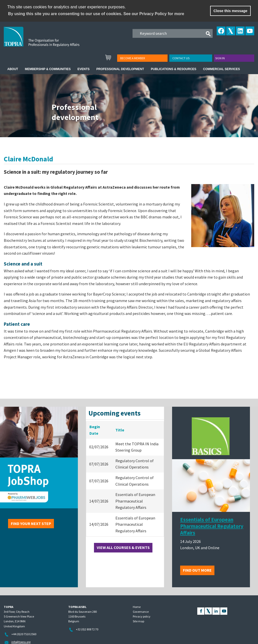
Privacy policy (142, 616)
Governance (141, 612)
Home (137, 607)
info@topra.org (21, 642)
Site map (138, 621)
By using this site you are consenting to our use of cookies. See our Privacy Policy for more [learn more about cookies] (96, 14)
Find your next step (31, 523)
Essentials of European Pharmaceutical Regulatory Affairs (212, 526)
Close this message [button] (230, 11)
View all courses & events (123, 547)
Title (120, 430)
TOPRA (52, 41)
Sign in (220, 58)
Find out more (197, 570)
